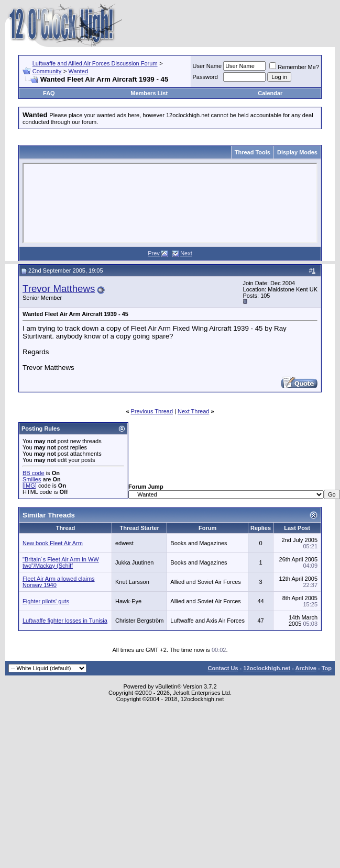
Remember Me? (294, 67)
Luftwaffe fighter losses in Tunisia (65, 621)
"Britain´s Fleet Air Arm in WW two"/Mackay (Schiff (61, 562)
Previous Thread (152, 411)
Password (205, 77)
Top (327, 668)
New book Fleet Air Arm (53, 543)
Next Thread (193, 411)
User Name (207, 66)
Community (47, 71)
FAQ (49, 93)
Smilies (32, 479)
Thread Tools (253, 152)
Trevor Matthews (59, 289)
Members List (149, 93)
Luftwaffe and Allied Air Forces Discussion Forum (95, 63)
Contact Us (223, 668)
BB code (34, 473)
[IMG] (30, 486)
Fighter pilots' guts (46, 601)
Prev (154, 253)
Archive (306, 668)
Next (186, 253)
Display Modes (297, 152)
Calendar (270, 93)
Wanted (79, 71)
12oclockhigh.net (267, 668)
